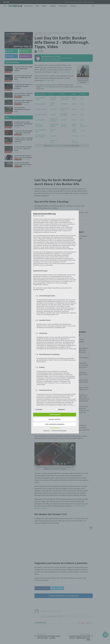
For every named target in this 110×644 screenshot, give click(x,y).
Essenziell (38, 409)
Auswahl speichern (55, 419)
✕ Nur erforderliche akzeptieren (55, 424)
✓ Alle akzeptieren (55, 415)
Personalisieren (55, 428)
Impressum (46, 431)
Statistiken (60, 409)
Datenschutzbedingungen (59, 431)
